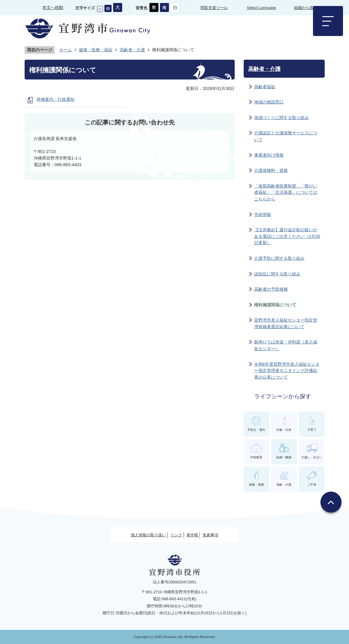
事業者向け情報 (269, 155)
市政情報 (263, 214)
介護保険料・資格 (271, 170)
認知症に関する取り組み (277, 274)
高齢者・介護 (132, 50)
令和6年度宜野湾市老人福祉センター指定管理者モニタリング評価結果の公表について (287, 371)
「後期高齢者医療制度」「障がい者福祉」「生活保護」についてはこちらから (286, 192)
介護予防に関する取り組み (279, 258)
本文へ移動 (53, 7)
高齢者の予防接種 (271, 289)
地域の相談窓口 (269, 102)
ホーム (65, 50)
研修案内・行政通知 (56, 99)
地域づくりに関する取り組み (281, 118)
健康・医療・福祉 (96, 50)
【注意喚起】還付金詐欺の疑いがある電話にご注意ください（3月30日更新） (287, 236)
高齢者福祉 (265, 87)
